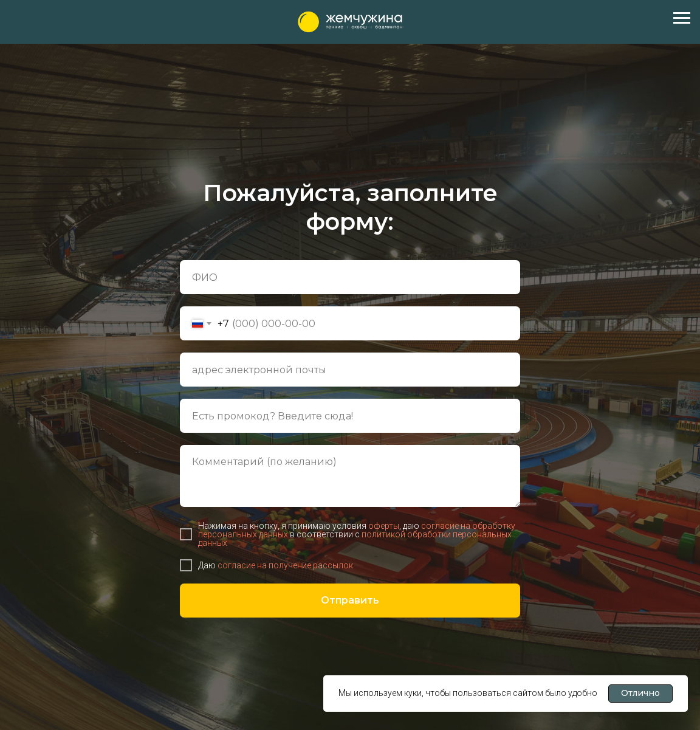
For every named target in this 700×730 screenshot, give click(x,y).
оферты (384, 526)
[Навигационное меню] (682, 18)
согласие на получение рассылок (284, 565)
